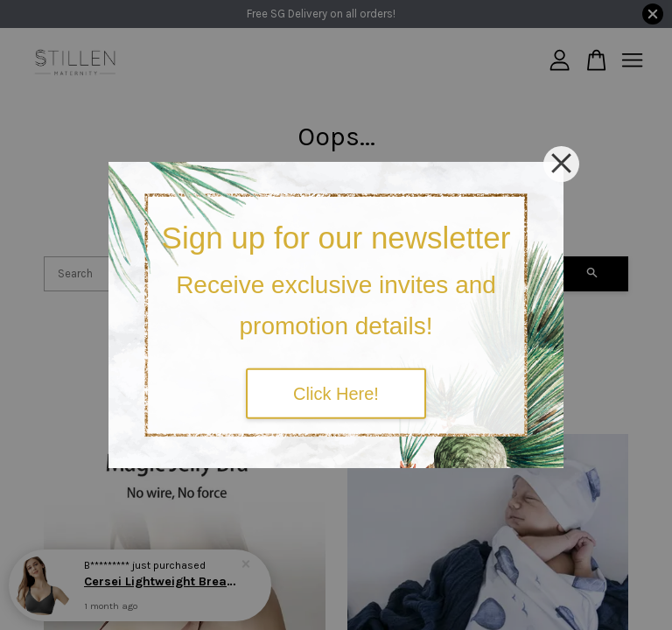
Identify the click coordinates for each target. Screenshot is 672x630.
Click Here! (336, 393)
